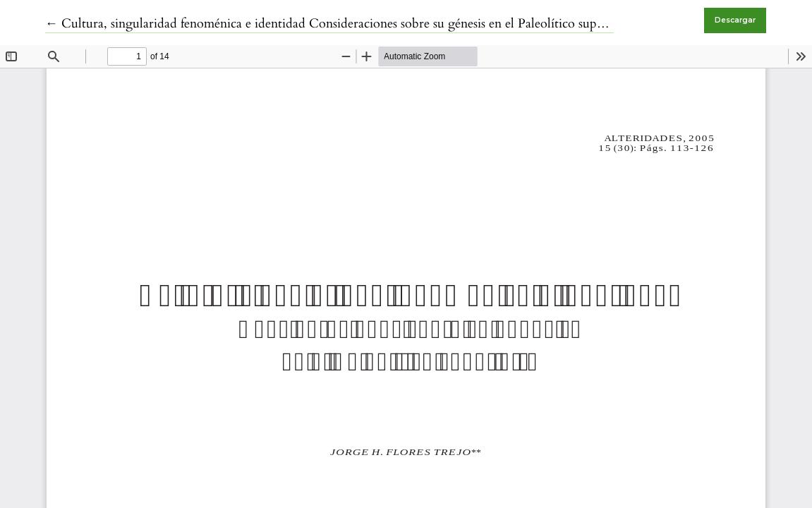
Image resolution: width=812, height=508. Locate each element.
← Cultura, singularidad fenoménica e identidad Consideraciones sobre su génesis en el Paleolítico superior (334, 24)
